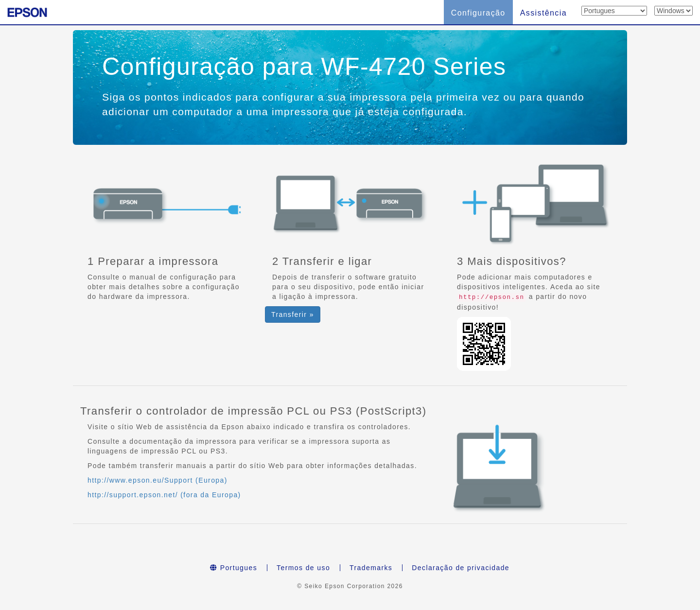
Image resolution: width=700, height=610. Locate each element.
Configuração (478, 13)
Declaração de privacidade (461, 568)
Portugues (234, 568)
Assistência (543, 13)
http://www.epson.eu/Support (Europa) (157, 480)
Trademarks (371, 568)
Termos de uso (303, 568)
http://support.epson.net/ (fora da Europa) (164, 495)
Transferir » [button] (293, 314)
